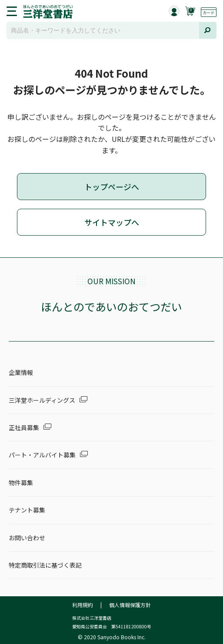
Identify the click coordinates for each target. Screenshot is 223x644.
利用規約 (83, 605)
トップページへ (112, 187)
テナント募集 (27, 510)
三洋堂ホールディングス (42, 400)
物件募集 (21, 483)
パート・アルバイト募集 (42, 455)
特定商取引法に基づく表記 (45, 565)
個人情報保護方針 (130, 605)
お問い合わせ (27, 538)
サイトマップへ (112, 222)
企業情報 (21, 372)
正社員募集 (24, 427)
